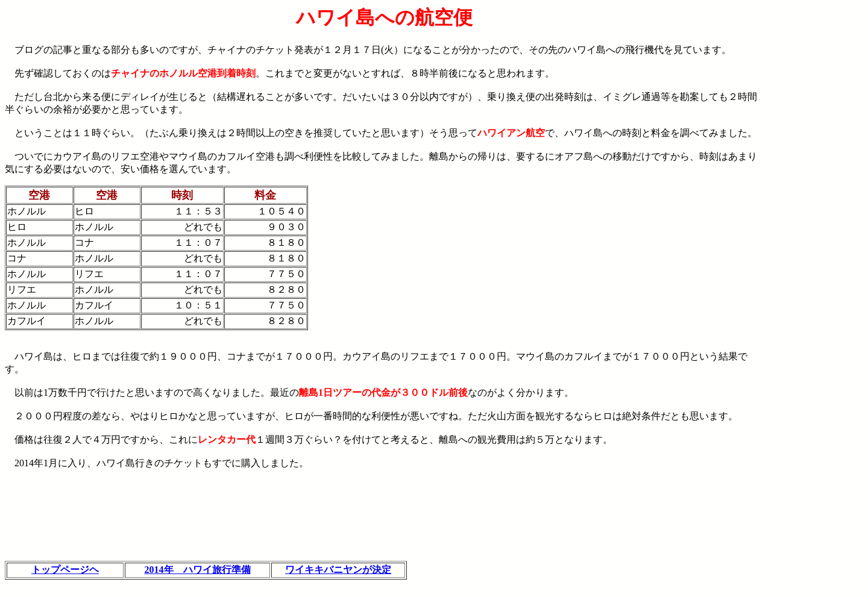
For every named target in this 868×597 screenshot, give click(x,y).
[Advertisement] (813, 187)
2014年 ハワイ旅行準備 (198, 570)
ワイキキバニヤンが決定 (338, 570)
